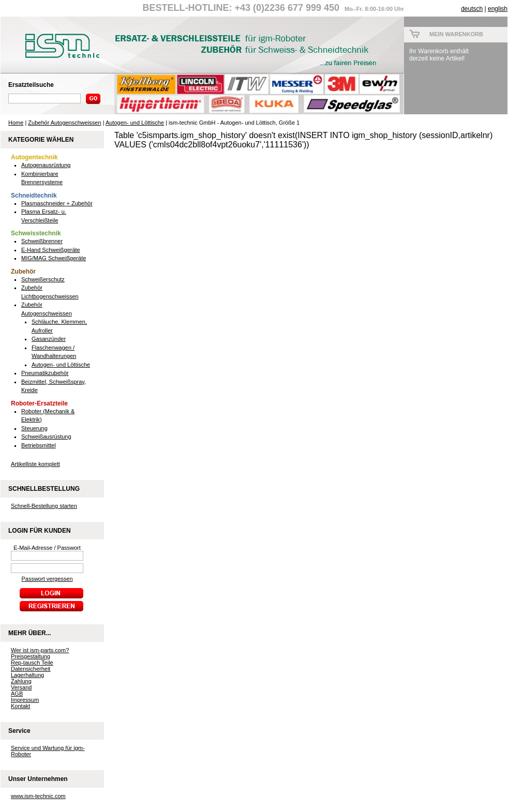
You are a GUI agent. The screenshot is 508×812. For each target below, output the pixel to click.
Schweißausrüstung (46, 437)
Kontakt (20, 706)
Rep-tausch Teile (32, 663)
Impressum (25, 700)
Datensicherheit (31, 669)
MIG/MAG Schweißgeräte (54, 258)
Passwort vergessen (47, 579)
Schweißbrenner (42, 241)
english (498, 9)
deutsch (472, 9)
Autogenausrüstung (46, 165)
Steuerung (34, 428)
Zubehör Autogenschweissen (64, 123)
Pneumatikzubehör (45, 373)
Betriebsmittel (39, 445)
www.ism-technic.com (38, 796)
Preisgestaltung (31, 656)
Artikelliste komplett (35, 464)
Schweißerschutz (43, 279)
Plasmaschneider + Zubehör (57, 203)
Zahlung (21, 681)
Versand (21, 687)
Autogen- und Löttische (135, 123)
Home (16, 123)
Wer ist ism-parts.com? (40, 650)
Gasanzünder (49, 339)
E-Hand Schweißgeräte (51, 250)
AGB (17, 694)
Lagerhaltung (27, 675)
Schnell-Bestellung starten (44, 506)
